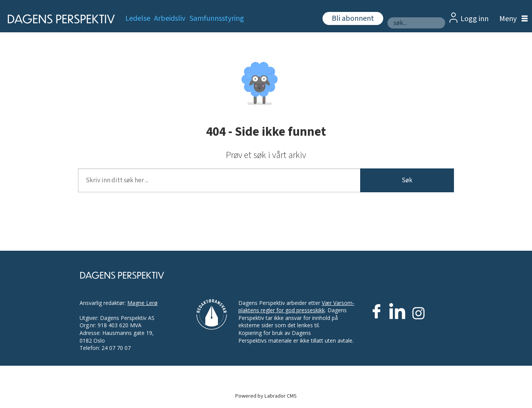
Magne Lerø (142, 303)
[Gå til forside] (59, 19)
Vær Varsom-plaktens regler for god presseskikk (296, 307)
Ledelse (138, 18)
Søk (407, 180)
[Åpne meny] (512, 19)
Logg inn (475, 19)
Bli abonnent (353, 18)
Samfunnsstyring (217, 18)
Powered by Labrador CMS (266, 396)
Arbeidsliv (170, 18)
